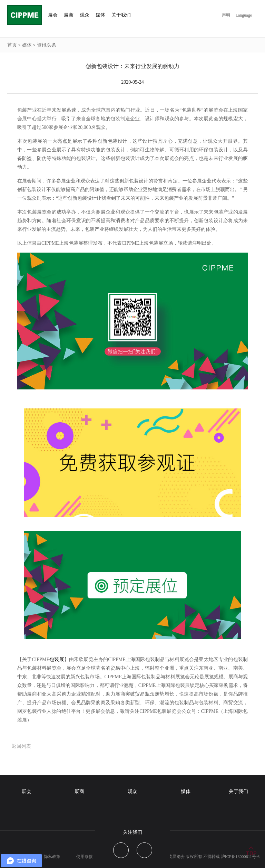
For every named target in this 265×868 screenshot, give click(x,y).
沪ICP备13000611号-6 (240, 857)
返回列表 (21, 746)
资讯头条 (47, 45)
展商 (79, 791)
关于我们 (238, 791)
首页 (12, 45)
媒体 (27, 45)
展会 (27, 791)
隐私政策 (52, 857)
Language (244, 15)
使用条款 (85, 857)
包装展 (57, 659)
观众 (132, 791)
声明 (226, 15)
